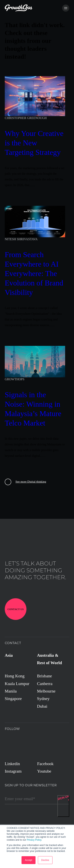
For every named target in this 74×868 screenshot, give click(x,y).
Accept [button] (29, 860)
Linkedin (12, 764)
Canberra (45, 684)
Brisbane (45, 676)
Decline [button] (45, 860)
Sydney (43, 699)
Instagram (13, 771)
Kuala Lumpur (17, 684)
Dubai (42, 706)
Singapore (13, 699)
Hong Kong (15, 676)
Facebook (45, 764)
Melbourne (46, 691)
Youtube (44, 771)
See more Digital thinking (25, 482)
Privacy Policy (34, 840)
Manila (11, 691)
